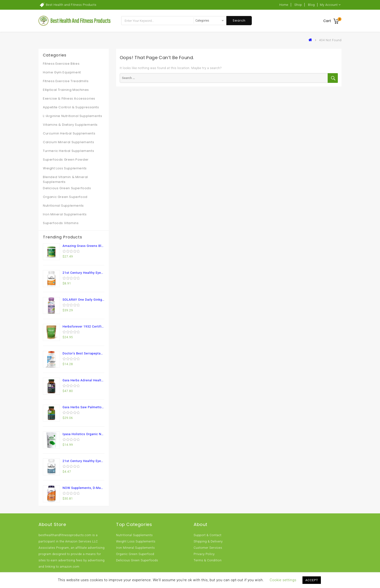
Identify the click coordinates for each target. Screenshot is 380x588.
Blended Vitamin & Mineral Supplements (65, 179)
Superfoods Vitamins (61, 223)
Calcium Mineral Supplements (68, 142)
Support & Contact (208, 535)
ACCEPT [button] (312, 580)
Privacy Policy (204, 554)
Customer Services (208, 548)
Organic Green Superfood (65, 197)
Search (239, 20)
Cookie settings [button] (283, 580)
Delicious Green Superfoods (67, 188)
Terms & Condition (208, 560)
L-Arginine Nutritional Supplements (72, 116)
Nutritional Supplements (63, 206)
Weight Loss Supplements (65, 168)
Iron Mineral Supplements (65, 214)
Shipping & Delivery (208, 541)
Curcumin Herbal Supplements (69, 133)
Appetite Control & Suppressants (71, 107)
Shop (298, 5)
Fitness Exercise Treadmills (66, 81)
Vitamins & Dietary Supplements (70, 125)
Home (284, 5)
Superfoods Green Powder (66, 160)
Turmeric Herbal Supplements (68, 151)
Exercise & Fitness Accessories (69, 98)
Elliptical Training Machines (66, 90)
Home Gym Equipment (62, 72)
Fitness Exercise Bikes (61, 64)
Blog (311, 5)
